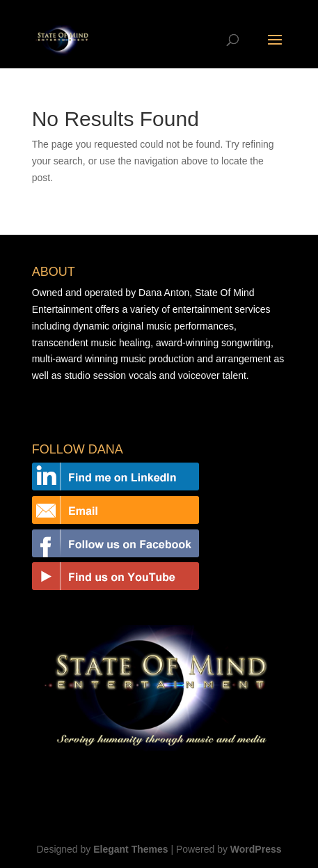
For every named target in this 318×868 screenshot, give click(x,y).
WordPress (256, 849)
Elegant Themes (130, 849)
